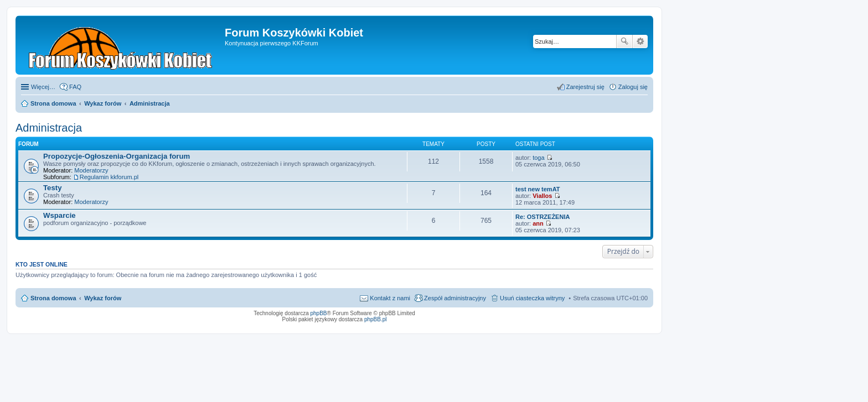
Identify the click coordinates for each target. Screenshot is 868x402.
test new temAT (538, 189)
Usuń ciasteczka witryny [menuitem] (532, 298)
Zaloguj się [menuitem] (633, 87)
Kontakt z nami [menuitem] (390, 298)
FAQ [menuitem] (75, 87)
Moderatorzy (91, 170)
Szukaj (624, 41)
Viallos (542, 196)
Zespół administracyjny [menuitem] (455, 298)
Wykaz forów (103, 298)
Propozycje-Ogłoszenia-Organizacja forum (117, 156)
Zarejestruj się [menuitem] (585, 87)
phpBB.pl (376, 319)
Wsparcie (60, 215)
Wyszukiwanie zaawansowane (640, 41)
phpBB (319, 313)
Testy (52, 188)
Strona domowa (53, 298)
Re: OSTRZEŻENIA (542, 217)
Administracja (49, 128)
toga (538, 158)
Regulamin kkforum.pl (109, 177)
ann (538, 223)
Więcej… (43, 87)
